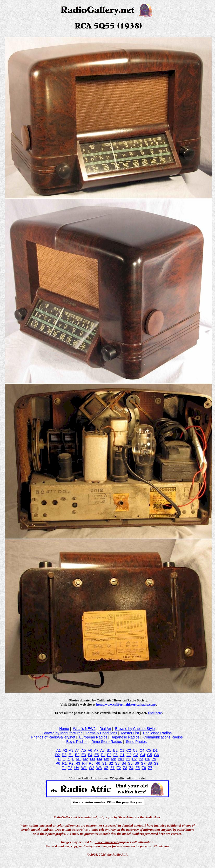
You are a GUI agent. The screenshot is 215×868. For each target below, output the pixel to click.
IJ (64, 759)
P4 (147, 759)
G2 (129, 755)
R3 (78, 763)
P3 (141, 759)
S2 (111, 763)
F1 (103, 755)
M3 (92, 759)
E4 (90, 755)
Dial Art (105, 729)
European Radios (93, 737)
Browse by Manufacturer (62, 733)
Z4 (131, 768)
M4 (100, 759)
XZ (106, 768)
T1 (64, 768)
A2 (65, 750)
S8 (150, 763)
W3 (99, 768)
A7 (96, 750)
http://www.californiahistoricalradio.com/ (126, 704)
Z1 (112, 768)
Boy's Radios (77, 742)
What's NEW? (84, 729)
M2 (85, 759)
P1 (128, 759)
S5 (130, 763)
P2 (134, 759)
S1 (104, 763)
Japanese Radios (125, 737)
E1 (71, 755)
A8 (102, 750)
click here (155, 713)
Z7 (150, 768)
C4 (142, 750)
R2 (71, 763)
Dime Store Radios (107, 742)
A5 (84, 750)
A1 (59, 750)
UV (77, 768)
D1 (155, 750)
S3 (117, 763)
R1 (64, 763)
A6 (90, 750)
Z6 (144, 768)
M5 (107, 759)
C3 (135, 750)
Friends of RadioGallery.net (53, 737)
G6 (156, 755)
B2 (115, 750)
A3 (71, 750)
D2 (57, 755)
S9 (156, 763)
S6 (137, 763)
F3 (116, 755)
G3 (136, 755)
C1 (122, 750)
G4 (143, 755)
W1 (84, 768)
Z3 (125, 768)
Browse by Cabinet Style (135, 729)
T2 (70, 768)
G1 (122, 755)
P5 (154, 759)
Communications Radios (163, 737)
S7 (143, 763)
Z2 (119, 768)
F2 (109, 755)
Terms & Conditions (101, 733)
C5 (149, 750)
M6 (114, 759)
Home (64, 729)
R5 (91, 763)
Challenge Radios (157, 733)
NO (121, 759)
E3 (84, 755)
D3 (64, 755)
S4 (124, 763)
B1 (109, 750)
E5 (96, 755)
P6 (58, 763)
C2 (129, 750)
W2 (92, 768)
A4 (77, 750)
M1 (78, 759)
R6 (98, 763)
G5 (150, 755)
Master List (130, 733)
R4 (84, 763)
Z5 (138, 768)
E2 (77, 755)
